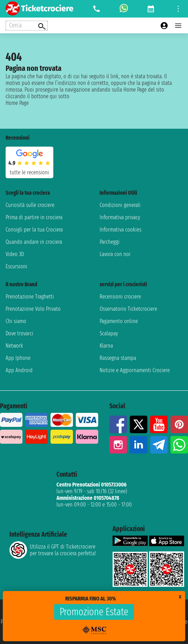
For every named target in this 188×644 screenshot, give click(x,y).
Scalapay (109, 333)
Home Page (17, 103)
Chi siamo (16, 321)
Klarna (106, 346)
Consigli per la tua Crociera (34, 230)
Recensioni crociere (120, 297)
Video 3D (15, 254)
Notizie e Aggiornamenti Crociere (135, 370)
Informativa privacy (120, 217)
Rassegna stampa (118, 358)
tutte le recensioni (29, 172)
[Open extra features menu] (27, 26)
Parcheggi (110, 242)
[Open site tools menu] (178, 9)
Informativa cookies (120, 230)
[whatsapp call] (124, 9)
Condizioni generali (120, 205)
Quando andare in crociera (34, 242)
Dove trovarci (19, 333)
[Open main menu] (178, 26)
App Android (19, 370)
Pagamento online (119, 321)
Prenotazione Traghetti (30, 297)
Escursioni (16, 266)
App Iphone (18, 358)
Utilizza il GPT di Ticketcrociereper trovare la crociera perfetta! (53, 550)
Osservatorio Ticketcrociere (128, 309)
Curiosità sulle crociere (30, 205)
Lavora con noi (115, 254)
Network (14, 346)
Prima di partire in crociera (34, 217)
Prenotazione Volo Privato (33, 309)
